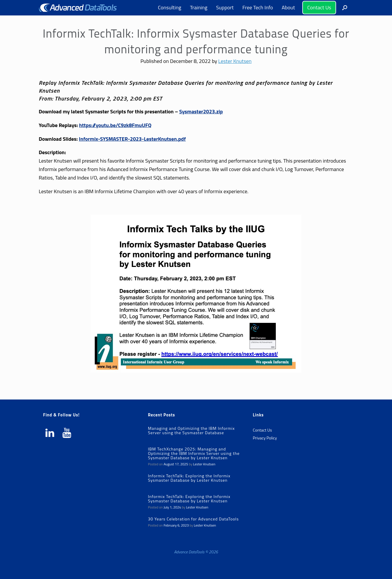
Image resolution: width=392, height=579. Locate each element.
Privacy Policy (265, 438)
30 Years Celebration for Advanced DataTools (193, 519)
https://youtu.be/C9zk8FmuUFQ (115, 125)
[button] (345, 8)
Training (199, 7)
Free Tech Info (258, 7)
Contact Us (319, 7)
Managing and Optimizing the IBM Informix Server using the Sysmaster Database (191, 431)
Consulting (169, 7)
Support (225, 7)
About (288, 7)
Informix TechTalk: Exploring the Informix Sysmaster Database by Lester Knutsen (189, 478)
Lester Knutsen (235, 61)
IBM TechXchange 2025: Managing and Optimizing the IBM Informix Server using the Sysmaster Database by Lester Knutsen (194, 453)
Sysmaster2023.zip (201, 111)
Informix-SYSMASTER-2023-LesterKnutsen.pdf (132, 139)
